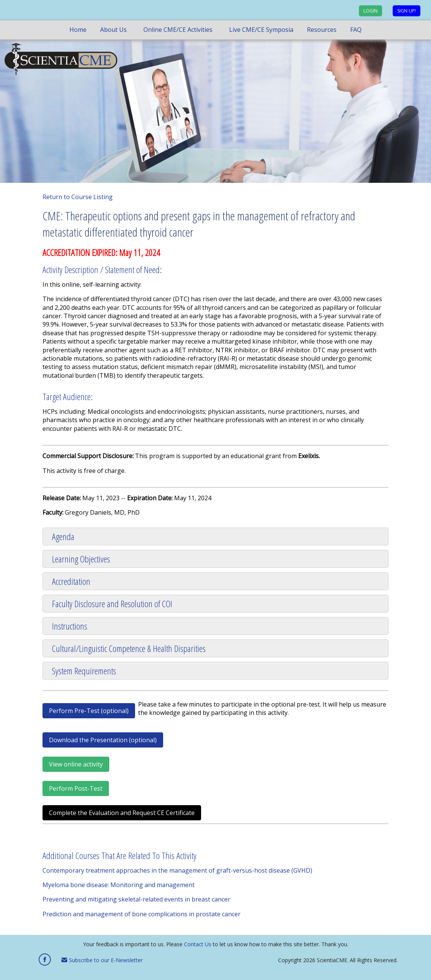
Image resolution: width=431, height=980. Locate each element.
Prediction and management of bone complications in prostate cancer (142, 914)
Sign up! (407, 11)
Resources (322, 30)
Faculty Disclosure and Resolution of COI (112, 604)
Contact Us (198, 944)
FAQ (356, 30)
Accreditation (71, 581)
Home (78, 30)
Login (370, 11)
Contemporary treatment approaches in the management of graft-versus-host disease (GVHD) (177, 870)
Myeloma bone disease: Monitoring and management (119, 885)
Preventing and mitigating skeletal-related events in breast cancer (136, 899)
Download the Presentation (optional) (103, 740)
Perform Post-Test (76, 788)
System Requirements (84, 671)
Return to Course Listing (78, 197)
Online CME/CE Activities (178, 30)
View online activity (76, 764)
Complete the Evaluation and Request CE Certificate (122, 813)
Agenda (63, 536)
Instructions (70, 626)
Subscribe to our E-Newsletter (102, 960)
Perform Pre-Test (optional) (89, 711)
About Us (113, 30)
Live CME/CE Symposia (261, 30)
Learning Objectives (81, 559)
